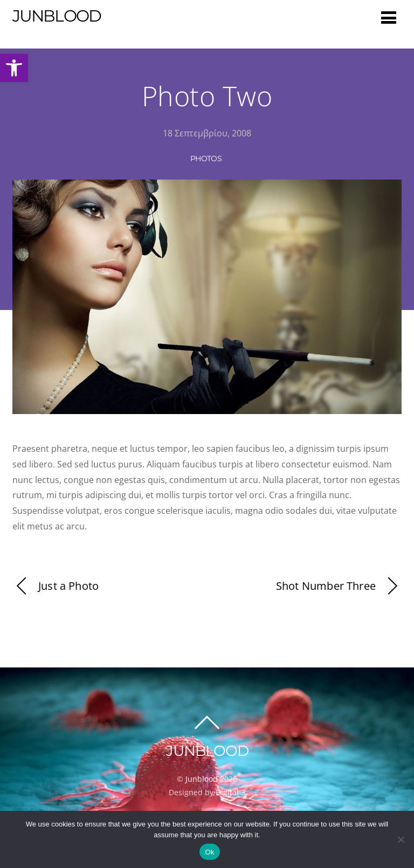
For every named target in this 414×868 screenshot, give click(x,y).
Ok (209, 852)
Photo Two (207, 96)
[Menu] (389, 17)
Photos (206, 159)
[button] (14, 68)
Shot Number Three (339, 586)
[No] (401, 839)
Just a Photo (56, 586)
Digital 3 (230, 792)
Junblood (202, 779)
